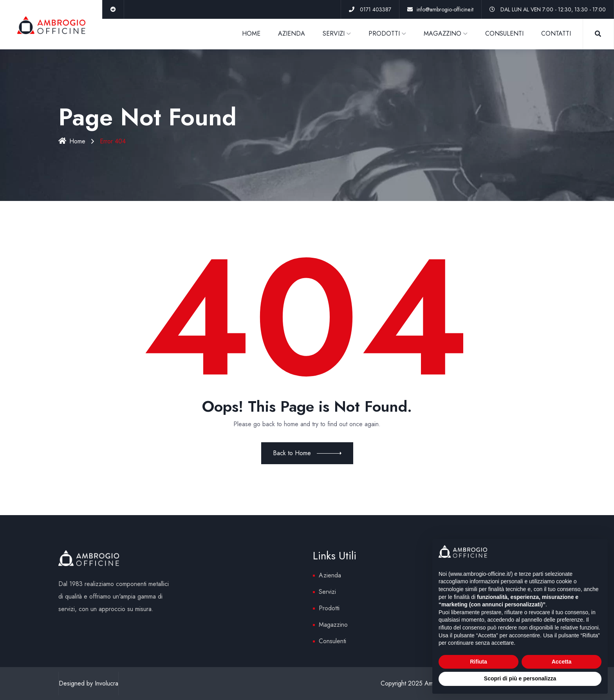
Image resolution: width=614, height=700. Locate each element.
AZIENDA (292, 33)
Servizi (327, 592)
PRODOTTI (384, 33)
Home (72, 141)
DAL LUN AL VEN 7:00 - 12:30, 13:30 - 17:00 (553, 9)
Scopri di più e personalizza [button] (520, 678)
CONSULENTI (504, 33)
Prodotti (329, 608)
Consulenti (332, 641)
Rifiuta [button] (479, 662)
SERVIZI (334, 33)
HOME (251, 33)
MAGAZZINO (442, 33)
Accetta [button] (562, 662)
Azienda (330, 575)
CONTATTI (556, 33)
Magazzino (333, 625)
